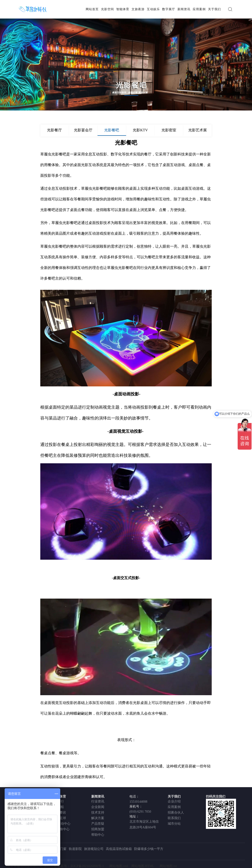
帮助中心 (98, 835)
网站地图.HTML (143, 866)
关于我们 (214, 9)
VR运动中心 (62, 824)
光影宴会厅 (83, 130)
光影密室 (169, 130)
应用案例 (199, 9)
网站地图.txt (168, 866)
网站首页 (92, 9)
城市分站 (174, 824)
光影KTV (140, 130)
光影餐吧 (112, 130)
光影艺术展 (198, 130)
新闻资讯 (184, 9)
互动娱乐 (153, 9)
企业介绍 (174, 801)
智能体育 (123, 9)
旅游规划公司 (94, 849)
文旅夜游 (138, 9)
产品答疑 (98, 824)
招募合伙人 (176, 813)
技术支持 (98, 813)
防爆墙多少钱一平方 (149, 849)
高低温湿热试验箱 (119, 849)
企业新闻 (98, 807)
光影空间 (107, 9)
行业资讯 (98, 801)
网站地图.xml (119, 866)
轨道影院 (75, 849)
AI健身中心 (61, 829)
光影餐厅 (54, 130)
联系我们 (174, 818)
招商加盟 (98, 829)
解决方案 (98, 818)
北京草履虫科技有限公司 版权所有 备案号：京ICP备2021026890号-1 (55, 866)
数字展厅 (169, 9)
